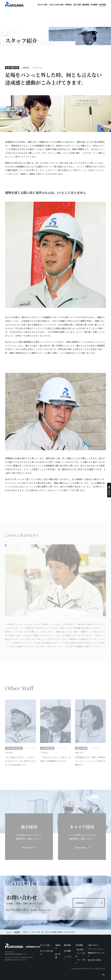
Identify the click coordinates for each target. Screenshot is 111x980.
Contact (80, 903)
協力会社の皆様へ (95, 960)
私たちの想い (43, 5)
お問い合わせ (109, 490)
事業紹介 (69, 5)
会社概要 (94, 5)
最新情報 (86, 5)
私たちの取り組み (57, 5)
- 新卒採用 (79, 950)
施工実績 (77, 5)
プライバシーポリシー (97, 949)
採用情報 (102, 5)
